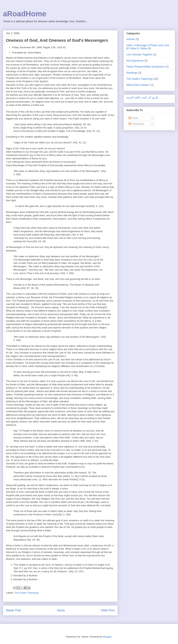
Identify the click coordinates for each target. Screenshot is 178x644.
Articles (131, 39)
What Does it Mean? (138, 85)
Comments (136, 124)
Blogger (107, 637)
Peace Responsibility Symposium (146, 67)
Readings (132, 73)
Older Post (108, 610)
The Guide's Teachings (27, 593)
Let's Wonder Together (139, 55)
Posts (133, 118)
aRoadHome (25, 14)
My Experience (135, 61)
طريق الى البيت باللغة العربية (142, 97)
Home (61, 610)
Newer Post (13, 610)
